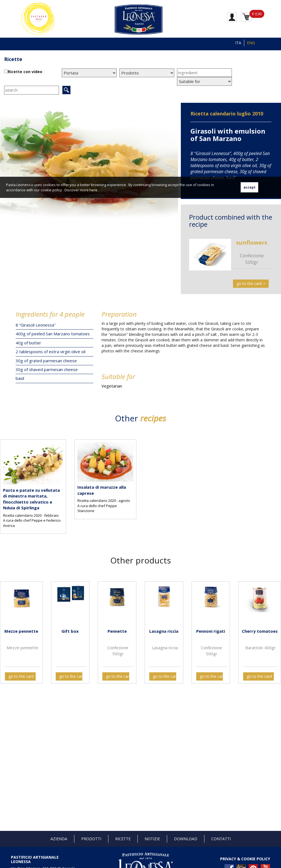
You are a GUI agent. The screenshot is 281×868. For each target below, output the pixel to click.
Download (186, 839)
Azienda (59, 839)
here (93, 190)
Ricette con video (25, 72)
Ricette (13, 59)
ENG (251, 43)
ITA (238, 43)
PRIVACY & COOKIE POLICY (245, 859)
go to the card (249, 284)
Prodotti (91, 839)
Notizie (152, 839)
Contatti (221, 839)
